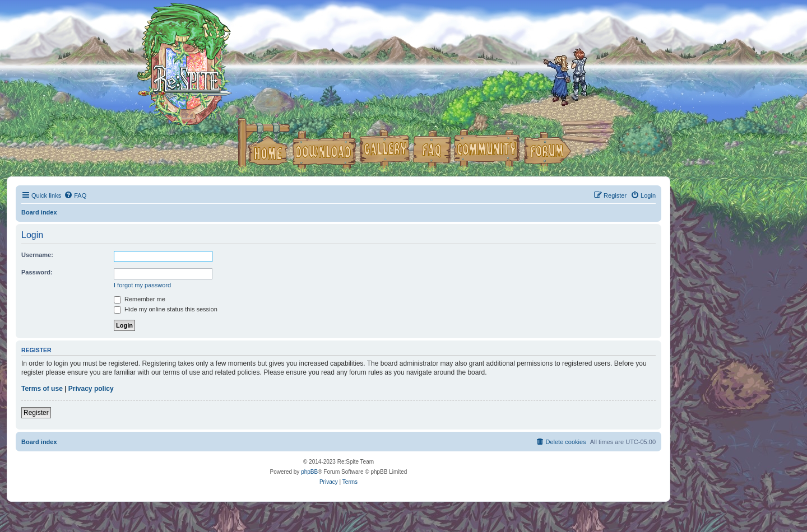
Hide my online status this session (166, 309)
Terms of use (42, 389)
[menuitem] (75, 195)
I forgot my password (142, 285)
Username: (37, 255)
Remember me (140, 299)
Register (36, 413)
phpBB (309, 472)
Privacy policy (91, 389)
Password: (37, 272)
